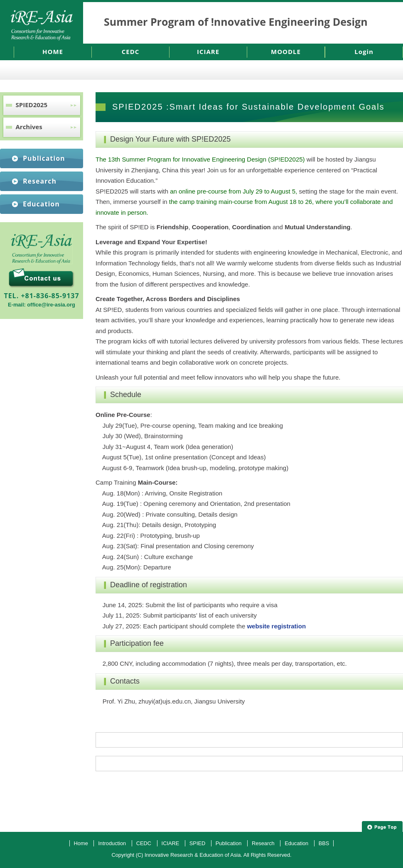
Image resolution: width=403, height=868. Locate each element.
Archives (29, 127)
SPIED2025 (32, 105)
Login (364, 51)
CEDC (131, 51)
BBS (324, 843)
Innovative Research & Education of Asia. (193, 855)
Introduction (112, 843)
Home (81, 843)
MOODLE (286, 51)
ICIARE (208, 51)
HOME (53, 51)
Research (40, 181)
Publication (44, 158)
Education (41, 204)
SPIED (197, 843)
